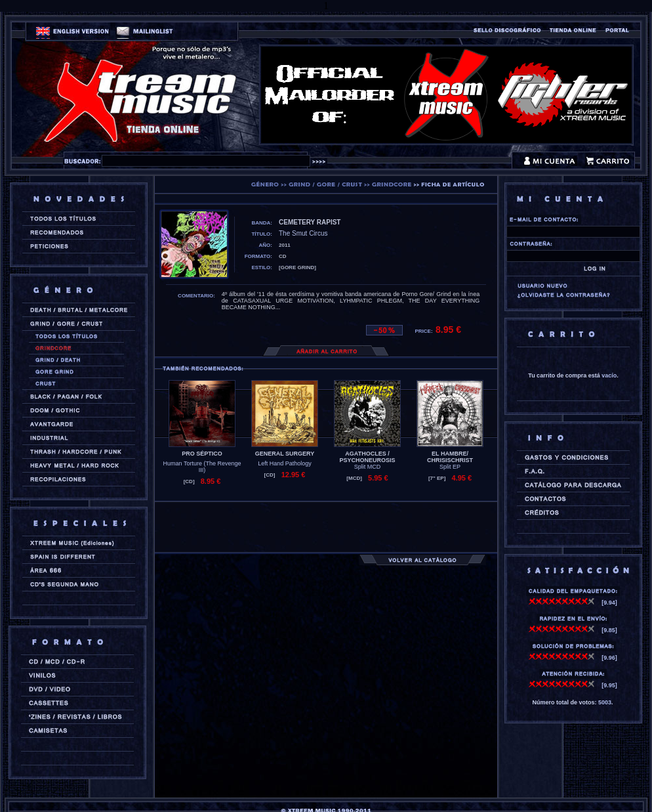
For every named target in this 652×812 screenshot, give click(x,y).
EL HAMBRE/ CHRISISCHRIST (450, 457)
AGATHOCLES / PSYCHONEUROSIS (367, 457)
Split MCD (368, 467)
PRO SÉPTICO (202, 454)
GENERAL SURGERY (285, 454)
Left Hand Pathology (285, 463)
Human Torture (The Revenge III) (202, 467)
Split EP (450, 467)
